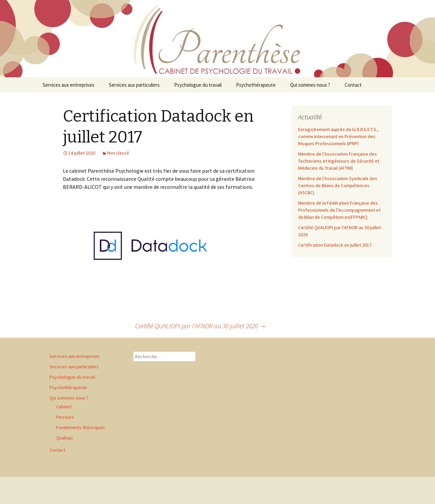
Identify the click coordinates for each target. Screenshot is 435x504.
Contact (353, 85)
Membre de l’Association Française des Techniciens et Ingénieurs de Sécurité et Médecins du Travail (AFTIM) (339, 161)
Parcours (65, 417)
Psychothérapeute (256, 85)
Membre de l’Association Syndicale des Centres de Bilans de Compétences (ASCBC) (338, 185)
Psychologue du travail (198, 85)
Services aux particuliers (134, 85)
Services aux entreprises (69, 85)
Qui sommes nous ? (310, 85)
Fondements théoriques (81, 427)
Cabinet (64, 407)
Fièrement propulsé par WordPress (78, 490)
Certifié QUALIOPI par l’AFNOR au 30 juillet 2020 (201, 326)
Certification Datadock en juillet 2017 (335, 245)
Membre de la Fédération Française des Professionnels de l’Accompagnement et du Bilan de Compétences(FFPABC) (339, 210)
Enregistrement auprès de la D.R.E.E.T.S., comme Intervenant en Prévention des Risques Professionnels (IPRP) (338, 136)
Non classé (118, 153)
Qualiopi (64, 438)
